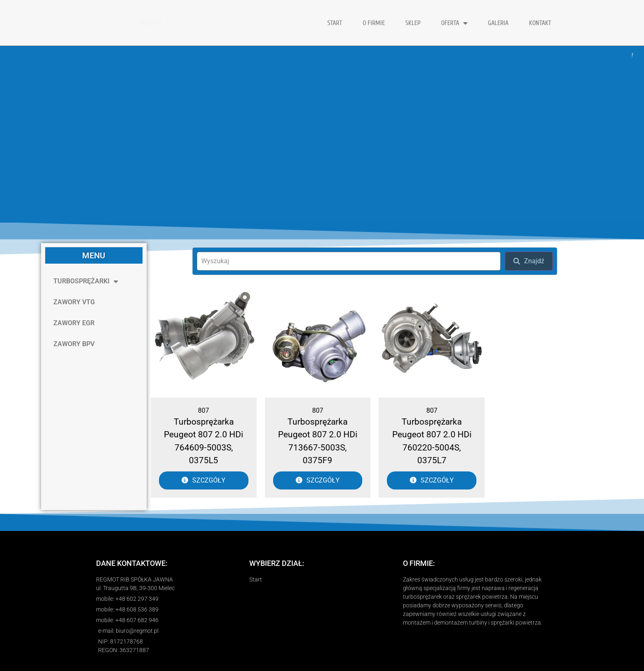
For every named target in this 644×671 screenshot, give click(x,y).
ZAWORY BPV (74, 344)
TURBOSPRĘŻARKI (86, 281)
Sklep (413, 23)
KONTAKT (540, 23)
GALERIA (498, 23)
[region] (322, 134)
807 (204, 410)
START (335, 23)
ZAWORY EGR (74, 323)
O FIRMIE (374, 23)
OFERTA (454, 23)
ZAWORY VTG (74, 302)
